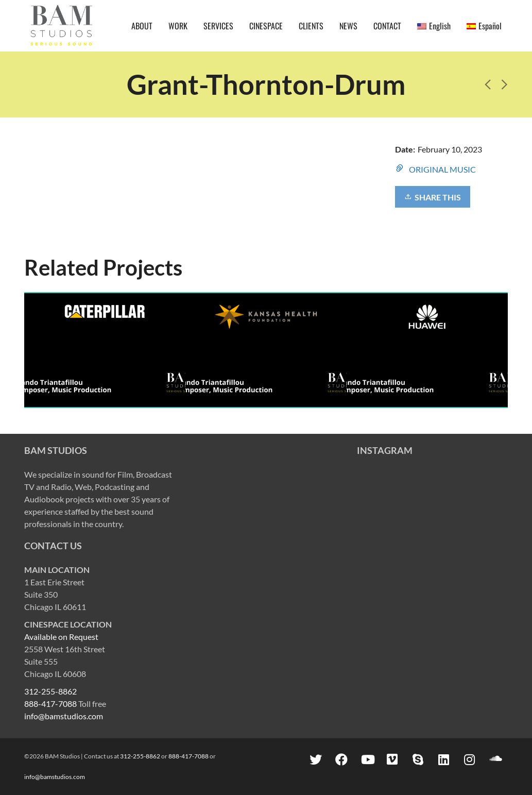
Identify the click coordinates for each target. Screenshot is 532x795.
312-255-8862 (50, 691)
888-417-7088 (50, 704)
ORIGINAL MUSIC (442, 169)
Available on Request (61, 637)
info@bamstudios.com (64, 716)
